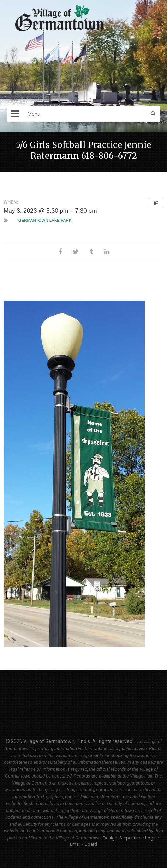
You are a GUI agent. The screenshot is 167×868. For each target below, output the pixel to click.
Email (75, 844)
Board (91, 844)
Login (151, 838)
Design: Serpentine (122, 838)
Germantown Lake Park (45, 220)
